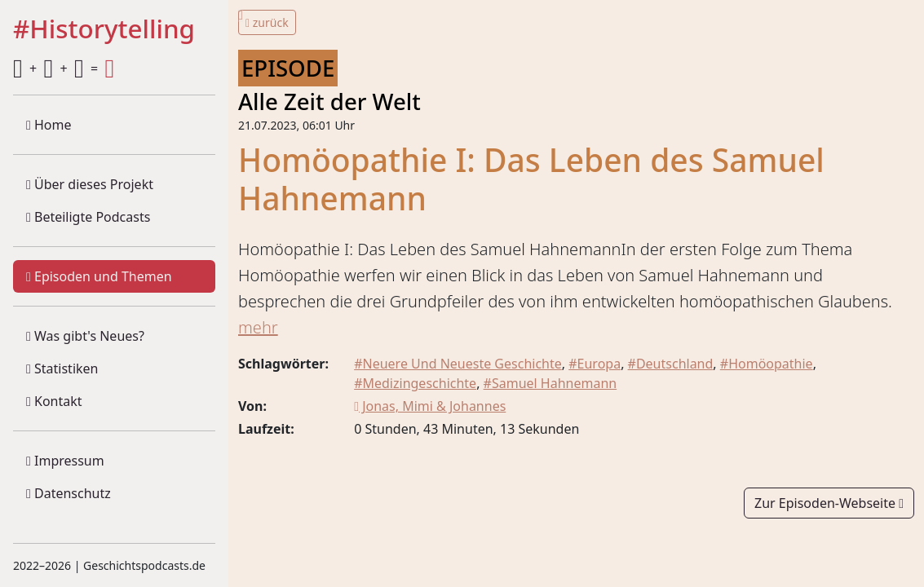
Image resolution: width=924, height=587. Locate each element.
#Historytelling (104, 29)
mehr (258, 327)
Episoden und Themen (99, 276)
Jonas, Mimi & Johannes (430, 406)
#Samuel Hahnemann (550, 383)
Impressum (65, 461)
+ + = (64, 68)
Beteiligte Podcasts (88, 217)
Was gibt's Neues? (85, 336)
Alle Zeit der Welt (329, 102)
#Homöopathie (767, 364)
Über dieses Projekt (90, 184)
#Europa (595, 364)
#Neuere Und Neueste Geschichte (458, 364)
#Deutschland (671, 364)
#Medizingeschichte (415, 383)
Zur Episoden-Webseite (829, 503)
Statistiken (62, 369)
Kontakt (54, 401)
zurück (267, 22)
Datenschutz (69, 493)
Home (49, 125)
